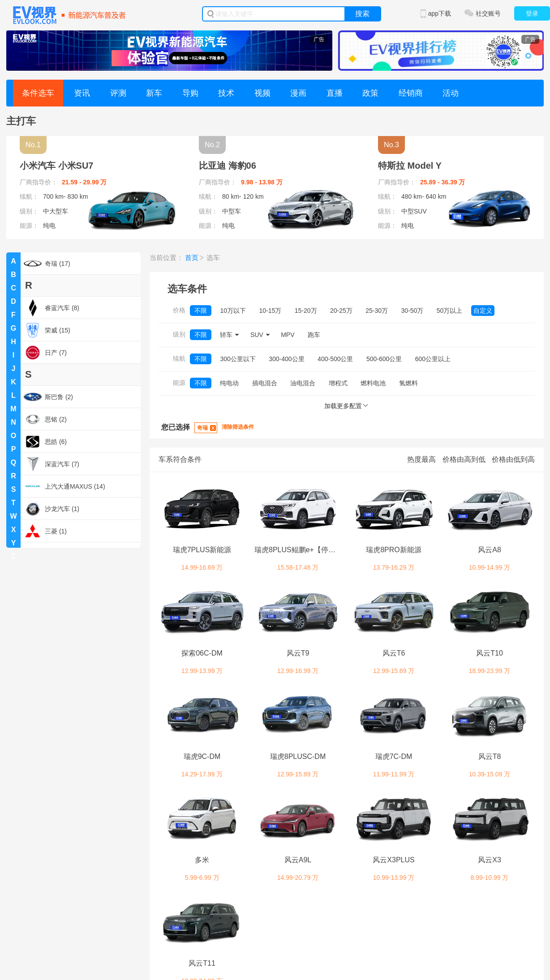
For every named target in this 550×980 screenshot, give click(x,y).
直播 (335, 93)
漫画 (298, 93)
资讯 (82, 93)
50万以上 (450, 311)
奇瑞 (202, 428)
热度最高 (421, 459)
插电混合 (265, 383)
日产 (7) (45, 353)
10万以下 (233, 311)
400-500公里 (335, 359)
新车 (154, 93)
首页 (192, 258)
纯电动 (229, 383)
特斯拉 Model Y (410, 166)
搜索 (362, 14)
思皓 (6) (45, 442)
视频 (262, 93)
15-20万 (306, 311)
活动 (451, 93)
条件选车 (38, 93)
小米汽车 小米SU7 (56, 166)
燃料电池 (373, 383)
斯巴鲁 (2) (48, 397)
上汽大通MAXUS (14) (64, 486)
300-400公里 (286, 359)
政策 (370, 93)
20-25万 (341, 311)
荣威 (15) (47, 330)
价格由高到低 (464, 459)
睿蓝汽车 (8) (52, 308)
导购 (190, 93)
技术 (226, 93)
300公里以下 (238, 359)
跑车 (314, 335)
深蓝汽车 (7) (52, 464)
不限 (201, 311)
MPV (288, 335)
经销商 (411, 93)
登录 (532, 13)
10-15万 (270, 311)
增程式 (338, 383)
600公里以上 (433, 359)
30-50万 (412, 311)
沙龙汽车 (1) (52, 509)
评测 (118, 93)
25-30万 (377, 311)
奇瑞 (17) (47, 264)
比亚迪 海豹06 (228, 166)
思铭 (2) (45, 419)
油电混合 (303, 383)
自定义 (483, 311)
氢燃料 (408, 383)
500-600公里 (384, 359)
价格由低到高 (513, 459)
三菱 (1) (45, 531)
